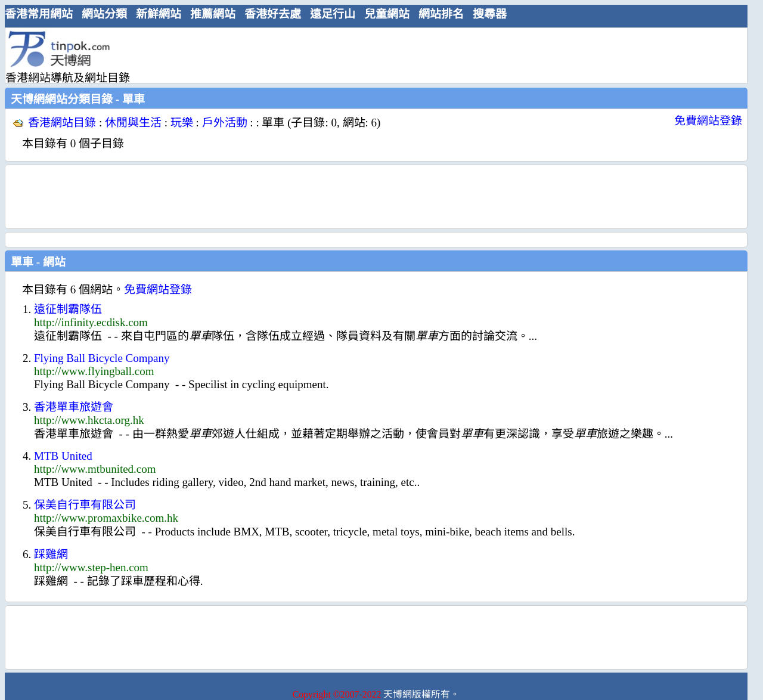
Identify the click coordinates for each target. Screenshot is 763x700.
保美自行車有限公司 (85, 505)
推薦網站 (213, 14)
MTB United (63, 456)
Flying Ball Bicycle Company (102, 358)
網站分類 (104, 14)
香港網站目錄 (62, 123)
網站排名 (441, 14)
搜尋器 (490, 14)
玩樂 (182, 123)
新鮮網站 (159, 14)
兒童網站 (387, 14)
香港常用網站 (39, 14)
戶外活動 (225, 123)
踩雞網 (51, 554)
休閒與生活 (133, 123)
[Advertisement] (371, 55)
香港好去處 (273, 14)
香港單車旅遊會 (74, 407)
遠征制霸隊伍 (68, 309)
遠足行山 (333, 14)
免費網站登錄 (708, 121)
